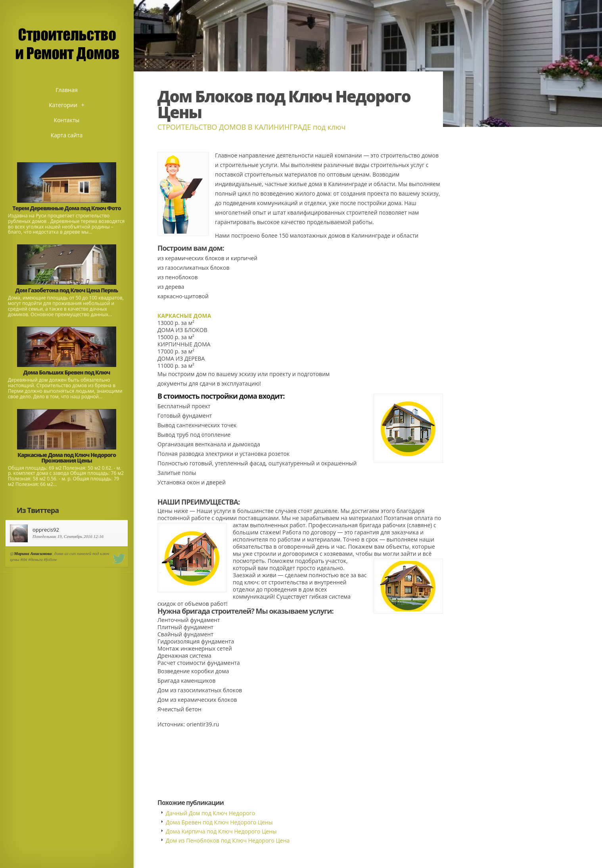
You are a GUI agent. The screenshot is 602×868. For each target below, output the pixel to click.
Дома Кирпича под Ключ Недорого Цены (221, 831)
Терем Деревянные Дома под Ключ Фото (66, 208)
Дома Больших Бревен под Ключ (67, 372)
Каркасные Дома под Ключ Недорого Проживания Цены (67, 458)
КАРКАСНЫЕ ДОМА (184, 316)
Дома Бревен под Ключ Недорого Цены (219, 822)
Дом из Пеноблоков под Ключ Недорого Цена (228, 840)
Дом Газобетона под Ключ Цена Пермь (67, 290)
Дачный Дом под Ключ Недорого (210, 813)
